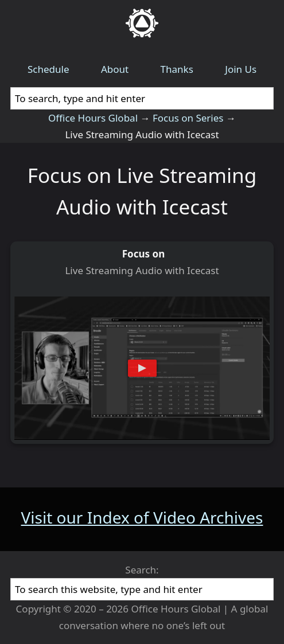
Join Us (241, 69)
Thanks (177, 69)
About (115, 69)
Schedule (48, 69)
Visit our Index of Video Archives (142, 517)
